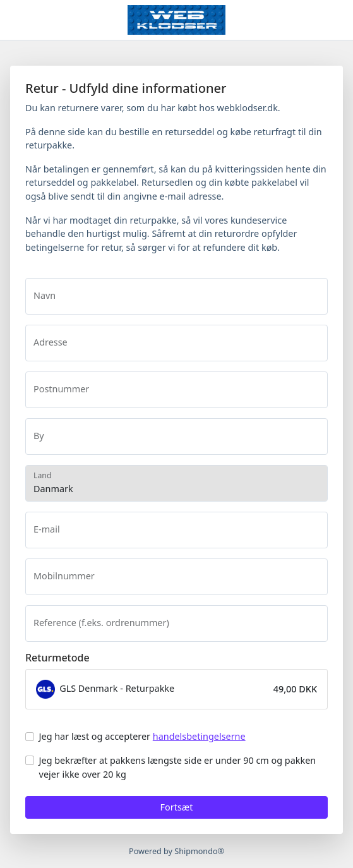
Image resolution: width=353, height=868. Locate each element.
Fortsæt (177, 807)
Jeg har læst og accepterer (142, 736)
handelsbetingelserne (199, 736)
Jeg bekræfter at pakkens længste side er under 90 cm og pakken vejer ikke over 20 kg (178, 767)
